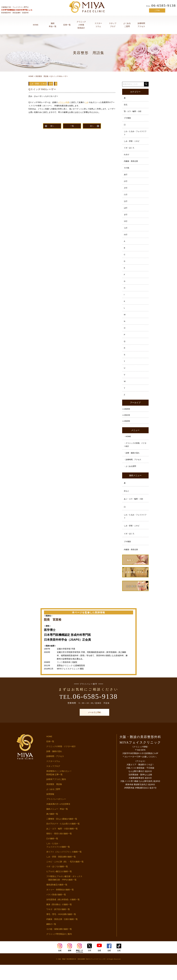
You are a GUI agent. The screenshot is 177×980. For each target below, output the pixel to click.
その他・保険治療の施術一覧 (59, 944)
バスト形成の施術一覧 (56, 910)
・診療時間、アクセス (133, 472)
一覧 (72, 126)
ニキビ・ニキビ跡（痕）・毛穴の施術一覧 (65, 877)
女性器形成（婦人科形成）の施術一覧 (63, 915)
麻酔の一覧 (51, 939)
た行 (126, 198)
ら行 (126, 233)
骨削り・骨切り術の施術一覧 (59, 849)
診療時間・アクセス (55, 771)
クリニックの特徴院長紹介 (81, 25)
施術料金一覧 (53, 25)
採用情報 (50, 809)
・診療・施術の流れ (132, 465)
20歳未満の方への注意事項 (58, 819)
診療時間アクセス (141, 25)
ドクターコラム (98, 25)
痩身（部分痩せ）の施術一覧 (59, 920)
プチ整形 (128, 119)
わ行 (126, 240)
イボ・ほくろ (130, 150)
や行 (126, 226)
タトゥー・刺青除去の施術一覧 (60, 905)
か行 (126, 184)
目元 (126, 105)
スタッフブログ (113, 25)
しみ (86, 102)
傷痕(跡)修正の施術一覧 (57, 900)
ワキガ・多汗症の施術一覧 (58, 925)
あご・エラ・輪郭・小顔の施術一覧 (62, 844)
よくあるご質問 (127, 25)
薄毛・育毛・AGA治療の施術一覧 (61, 929)
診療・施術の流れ (54, 767)
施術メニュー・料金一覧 (57, 824)
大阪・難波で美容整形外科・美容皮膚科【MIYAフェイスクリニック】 (82, 974)
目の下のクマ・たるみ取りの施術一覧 (63, 839)
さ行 (126, 191)
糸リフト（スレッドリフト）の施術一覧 (64, 867)
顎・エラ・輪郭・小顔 (133, 112)
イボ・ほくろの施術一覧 (57, 882)
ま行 (126, 219)
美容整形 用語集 (54, 799)
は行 (126, 212)
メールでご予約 (89, 728)
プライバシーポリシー (56, 814)
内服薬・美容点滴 (131, 164)
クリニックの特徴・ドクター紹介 (61, 762)
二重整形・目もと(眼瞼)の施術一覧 (62, 834)
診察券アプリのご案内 (56, 795)
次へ (92, 126)
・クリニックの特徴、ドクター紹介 (135, 457)
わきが (127, 157)
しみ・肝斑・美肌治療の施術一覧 (61, 872)
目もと (127, 504)
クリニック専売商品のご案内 (59, 949)
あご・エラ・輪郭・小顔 (134, 512)
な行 (126, 205)
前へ (52, 126)
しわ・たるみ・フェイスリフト (135, 134)
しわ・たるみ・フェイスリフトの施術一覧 (58, 860)
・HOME (128, 448)
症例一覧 (67, 25)
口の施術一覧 (52, 854)
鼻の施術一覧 (52, 829)
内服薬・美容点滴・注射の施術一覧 (62, 934)
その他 (127, 171)
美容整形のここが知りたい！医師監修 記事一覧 (59, 788)
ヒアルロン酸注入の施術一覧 (59, 887)
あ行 (126, 177)
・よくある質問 (130, 479)
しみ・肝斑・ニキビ (132, 143)
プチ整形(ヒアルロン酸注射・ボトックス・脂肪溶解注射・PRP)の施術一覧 (64, 893)
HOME (36, 25)
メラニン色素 (64, 102)
